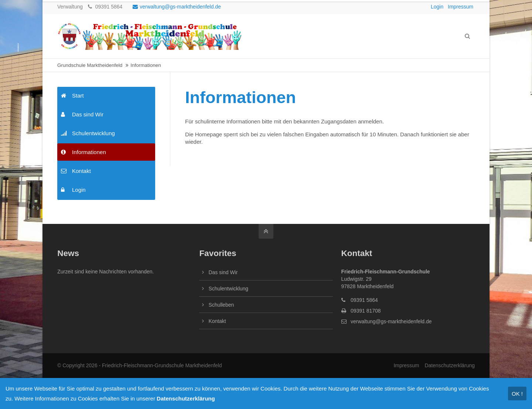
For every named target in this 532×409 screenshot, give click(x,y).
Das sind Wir (82, 114)
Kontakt (76, 171)
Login (437, 7)
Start (72, 96)
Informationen (83, 152)
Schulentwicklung (88, 133)
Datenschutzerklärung (450, 365)
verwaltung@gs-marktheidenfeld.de (177, 7)
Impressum (461, 7)
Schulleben (221, 305)
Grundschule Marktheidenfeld (90, 65)
